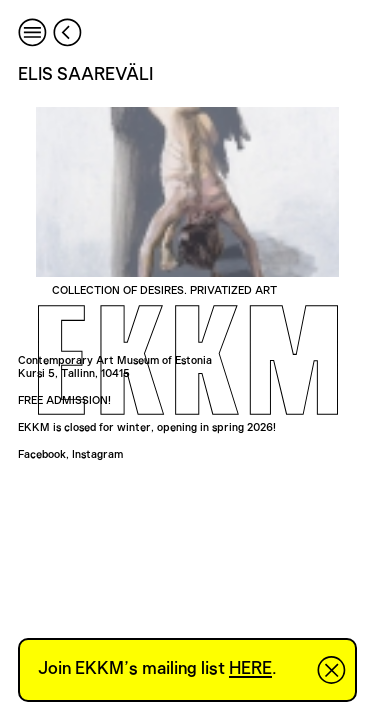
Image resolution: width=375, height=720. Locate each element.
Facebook (42, 454)
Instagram (97, 454)
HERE (250, 669)
